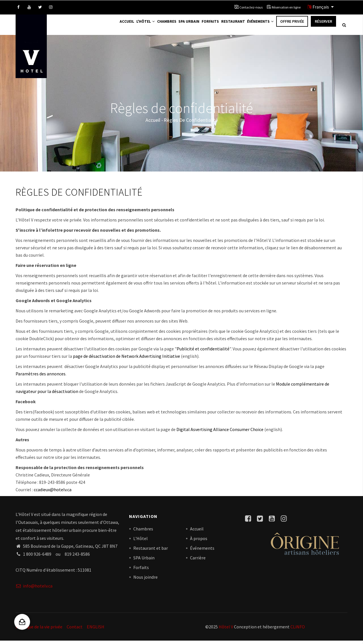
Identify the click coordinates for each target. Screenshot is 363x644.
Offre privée (292, 26)
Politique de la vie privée (39, 630)
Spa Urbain (178, 26)
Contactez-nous (251, 7)
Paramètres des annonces (41, 377)
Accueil (106, 26)
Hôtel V (226, 630)
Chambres (152, 26)
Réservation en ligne (286, 7)
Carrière (198, 561)
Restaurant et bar (151, 551)
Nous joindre (145, 580)
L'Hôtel (128, 26)
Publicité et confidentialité (203, 352)
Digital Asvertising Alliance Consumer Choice (220, 432)
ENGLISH (96, 630)
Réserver (323, 26)
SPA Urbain (144, 561)
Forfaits (202, 26)
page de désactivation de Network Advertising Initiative (126, 359)
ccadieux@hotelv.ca (53, 493)
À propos (199, 541)
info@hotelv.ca (34, 589)
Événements (258, 26)
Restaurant (228, 26)
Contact (75, 630)
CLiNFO (297, 630)
